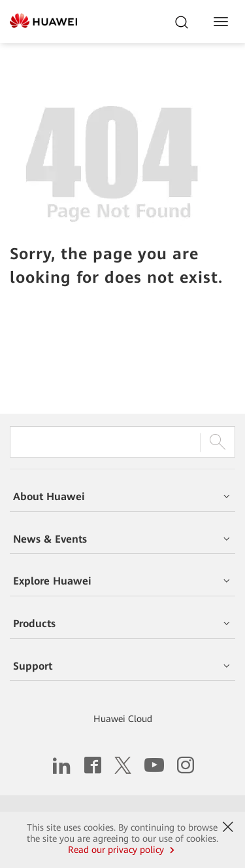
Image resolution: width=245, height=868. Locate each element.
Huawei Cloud (123, 719)
